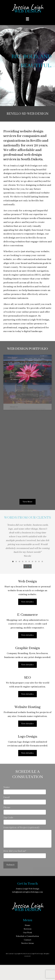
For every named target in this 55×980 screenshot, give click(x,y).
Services (28, 929)
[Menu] (27, 19)
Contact (28, 940)
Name (25, 790)
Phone (25, 810)
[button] (13, 562)
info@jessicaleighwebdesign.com (27, 892)
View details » (27, 602)
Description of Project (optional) (27, 837)
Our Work (27, 933)
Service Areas (27, 943)
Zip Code (25, 820)
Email (25, 800)
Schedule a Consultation (27, 936)
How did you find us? (25, 854)
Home (28, 925)
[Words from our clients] (27, 543)
